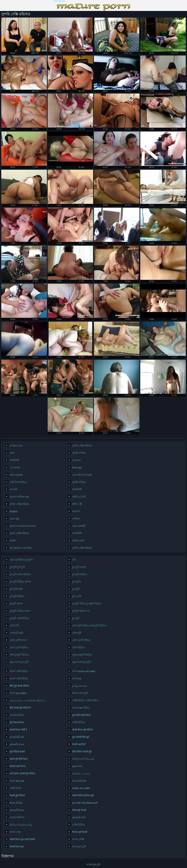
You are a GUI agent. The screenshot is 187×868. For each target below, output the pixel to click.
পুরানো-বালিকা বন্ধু (19, 497)
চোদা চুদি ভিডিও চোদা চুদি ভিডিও (89, 626)
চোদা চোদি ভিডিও (19, 648)
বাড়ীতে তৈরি (79, 497)
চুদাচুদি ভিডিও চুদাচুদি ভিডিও (87, 604)
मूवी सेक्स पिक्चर (17, 722)
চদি (74, 560)
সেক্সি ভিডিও (79, 722)
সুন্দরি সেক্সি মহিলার (82, 446)
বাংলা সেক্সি (78, 839)
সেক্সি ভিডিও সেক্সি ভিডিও (85, 701)
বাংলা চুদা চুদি (59, 1)
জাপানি (13, 490)
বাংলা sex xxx (17, 781)
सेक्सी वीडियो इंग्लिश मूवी (83, 795)
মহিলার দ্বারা (78, 541)
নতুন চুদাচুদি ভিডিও (82, 655)
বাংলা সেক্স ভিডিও (19, 671)
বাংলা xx (77, 679)
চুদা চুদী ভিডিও (17, 596)
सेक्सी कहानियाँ (79, 744)
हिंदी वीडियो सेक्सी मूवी (82, 752)
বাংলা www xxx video (84, 671)
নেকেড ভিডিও (17, 715)
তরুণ (12, 453)
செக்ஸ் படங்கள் (81, 774)
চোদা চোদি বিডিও (81, 640)
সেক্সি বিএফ (15, 788)
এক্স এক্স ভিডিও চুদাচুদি (21, 560)
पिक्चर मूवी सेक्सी (80, 832)
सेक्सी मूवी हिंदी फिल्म (19, 759)
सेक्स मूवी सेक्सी (79, 810)
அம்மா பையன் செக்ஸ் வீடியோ (28, 701)
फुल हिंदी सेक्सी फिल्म (81, 715)
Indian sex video (81, 788)
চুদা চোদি (77, 596)
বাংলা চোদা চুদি (80, 693)
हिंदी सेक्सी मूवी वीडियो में (20, 708)
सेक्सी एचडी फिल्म (17, 766)
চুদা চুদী (76, 589)
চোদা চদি (14, 626)
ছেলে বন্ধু (14, 519)
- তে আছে (15, 468)
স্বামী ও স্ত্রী (77, 504)
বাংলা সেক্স (15, 832)
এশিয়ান (76, 519)
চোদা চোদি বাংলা (18, 640)
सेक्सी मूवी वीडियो (17, 795)
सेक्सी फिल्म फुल (17, 847)
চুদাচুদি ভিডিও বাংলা (20, 611)
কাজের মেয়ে (16, 446)
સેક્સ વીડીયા (16, 803)
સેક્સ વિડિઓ (79, 781)
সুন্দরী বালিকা (79, 453)
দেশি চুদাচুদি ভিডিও (19, 655)
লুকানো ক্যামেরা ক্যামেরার (23, 526)
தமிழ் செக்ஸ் (79, 686)
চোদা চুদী (77, 633)
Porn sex (77, 468)
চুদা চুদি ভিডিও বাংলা (20, 582)
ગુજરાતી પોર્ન (79, 817)
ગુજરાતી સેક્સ (17, 744)
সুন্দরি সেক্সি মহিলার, (20, 504)
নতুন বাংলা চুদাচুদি (82, 662)
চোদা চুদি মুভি (16, 633)
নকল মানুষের (16, 475)
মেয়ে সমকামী (79, 526)
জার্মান (13, 541)
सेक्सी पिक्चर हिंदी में (18, 730)
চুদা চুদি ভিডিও (80, 574)
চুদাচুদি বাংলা (16, 604)
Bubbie (13, 511)
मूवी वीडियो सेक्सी (17, 752)
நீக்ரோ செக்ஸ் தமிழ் (21, 825)
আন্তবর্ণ (76, 511)
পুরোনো (76, 460)
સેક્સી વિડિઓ (17, 737)
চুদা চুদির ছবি (16, 589)
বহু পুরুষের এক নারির (21, 548)
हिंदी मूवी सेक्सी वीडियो (19, 686)
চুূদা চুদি (76, 618)
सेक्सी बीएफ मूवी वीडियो (82, 730)
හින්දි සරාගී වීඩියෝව (83, 759)
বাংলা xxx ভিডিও (81, 708)
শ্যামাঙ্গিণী (14, 460)
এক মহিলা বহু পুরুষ (82, 475)
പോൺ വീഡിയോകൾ (85, 803)
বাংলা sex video (18, 693)
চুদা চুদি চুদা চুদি (17, 567)
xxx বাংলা (77, 766)
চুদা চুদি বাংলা (79, 567)
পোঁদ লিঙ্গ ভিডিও (18, 482)
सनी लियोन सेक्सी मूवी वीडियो (22, 774)
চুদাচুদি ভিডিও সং (81, 611)
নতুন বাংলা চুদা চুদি (19, 662)
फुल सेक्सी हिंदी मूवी (81, 737)
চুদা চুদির (77, 582)
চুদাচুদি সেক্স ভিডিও (19, 618)
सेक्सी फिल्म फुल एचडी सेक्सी (22, 839)
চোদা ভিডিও (79, 648)
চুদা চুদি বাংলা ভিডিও (20, 574)
